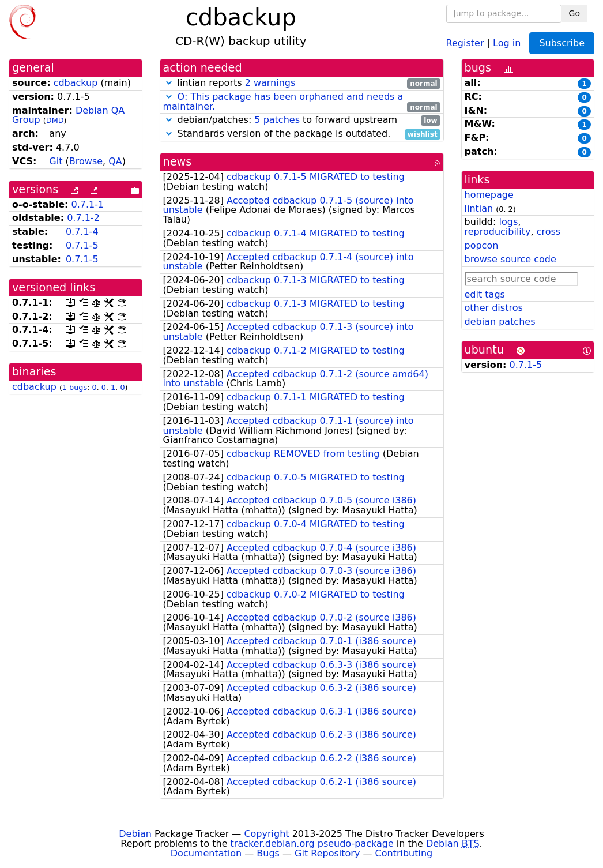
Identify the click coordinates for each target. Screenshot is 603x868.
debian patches (500, 322)
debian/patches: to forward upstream (302, 120)
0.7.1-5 (82, 245)
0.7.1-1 (88, 204)
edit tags (485, 294)
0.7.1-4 (82, 232)
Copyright (266, 834)
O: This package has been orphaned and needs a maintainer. (283, 102)
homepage (489, 195)
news (178, 162)
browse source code (510, 259)
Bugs (268, 853)
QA (115, 161)
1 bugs (75, 387)
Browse (86, 161)
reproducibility (498, 232)
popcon (482, 245)
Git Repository (327, 853)
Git (56, 161)
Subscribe (562, 43)
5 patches (277, 120)
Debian (135, 834)
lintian (479, 208)
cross (549, 232)
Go (574, 13)
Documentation (206, 853)
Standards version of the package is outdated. (302, 134)
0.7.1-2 (83, 218)
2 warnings (270, 83)
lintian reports (302, 83)
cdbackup (76, 83)
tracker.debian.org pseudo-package (312, 843)
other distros (494, 308)
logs (508, 222)
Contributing (404, 853)
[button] (169, 83)
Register (465, 42)
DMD (55, 120)
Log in (507, 42)
